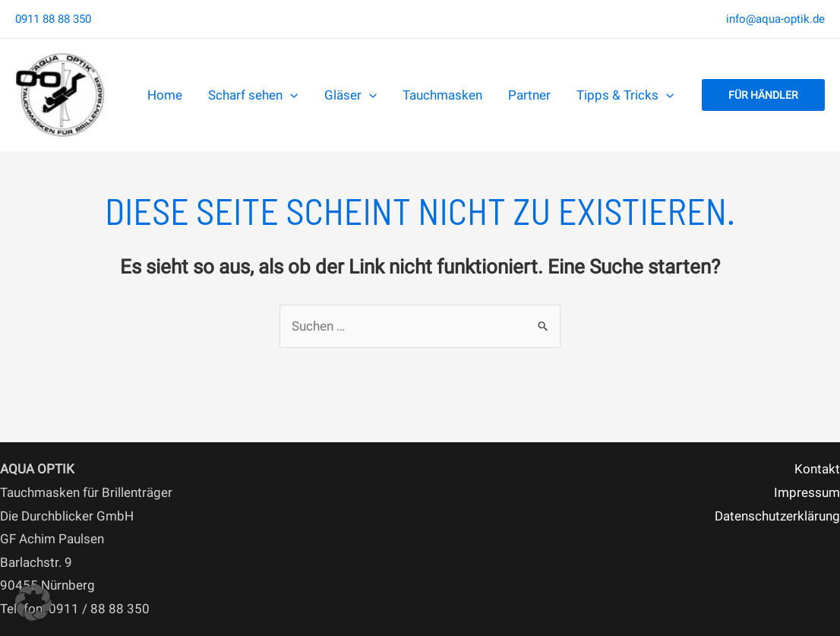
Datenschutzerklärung (777, 516)
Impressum (807, 492)
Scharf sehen (253, 95)
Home (165, 95)
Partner (529, 95)
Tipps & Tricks (625, 95)
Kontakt (817, 469)
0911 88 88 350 (53, 19)
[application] (290, 95)
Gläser (351, 95)
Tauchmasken (442, 95)
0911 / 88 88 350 (99, 609)
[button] (763, 95)
